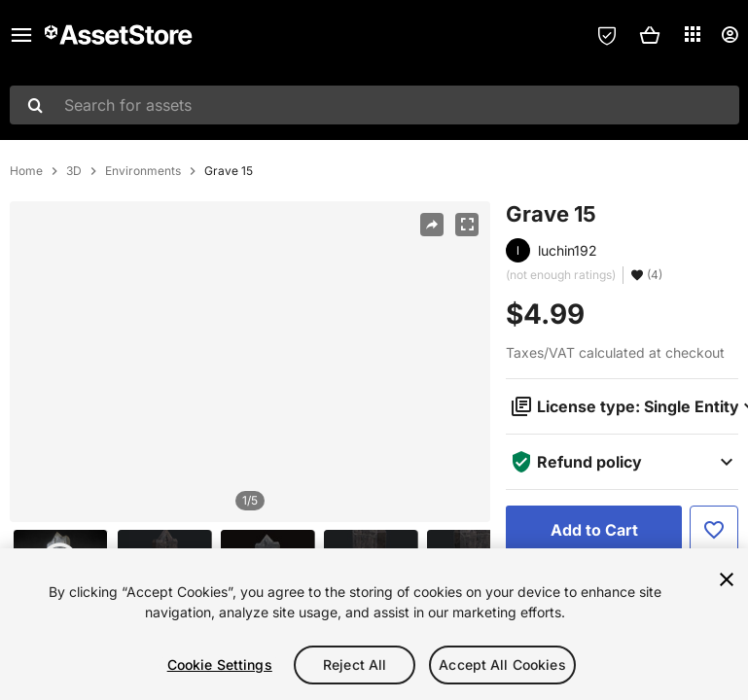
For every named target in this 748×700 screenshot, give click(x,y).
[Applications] (693, 34)
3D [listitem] (74, 171)
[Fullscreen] (467, 225)
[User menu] (730, 35)
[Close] (727, 579)
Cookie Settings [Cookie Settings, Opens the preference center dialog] (220, 665)
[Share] (432, 225)
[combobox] (374, 105)
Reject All (355, 665)
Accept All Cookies (502, 665)
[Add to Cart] (594, 530)
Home (26, 171)
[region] (250, 362)
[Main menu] (21, 35)
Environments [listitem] (143, 171)
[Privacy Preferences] (607, 35)
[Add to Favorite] (714, 530)
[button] (650, 35)
